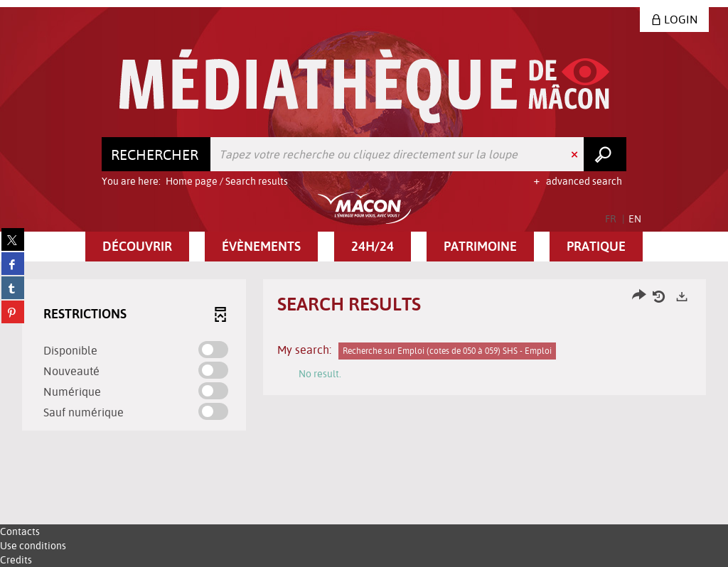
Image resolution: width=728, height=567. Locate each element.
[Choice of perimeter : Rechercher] (156, 154)
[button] (137, 247)
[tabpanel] (364, 357)
